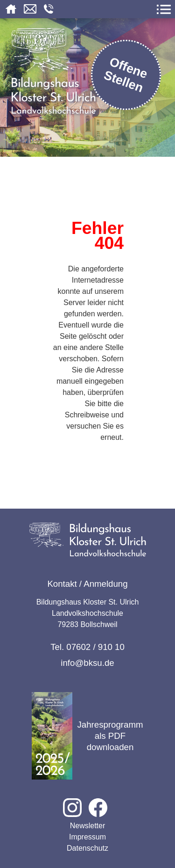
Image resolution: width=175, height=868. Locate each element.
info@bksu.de (87, 663)
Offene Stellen (126, 75)
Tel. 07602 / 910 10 (87, 647)
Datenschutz (87, 848)
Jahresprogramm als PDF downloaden (87, 736)
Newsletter (88, 826)
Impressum (87, 837)
